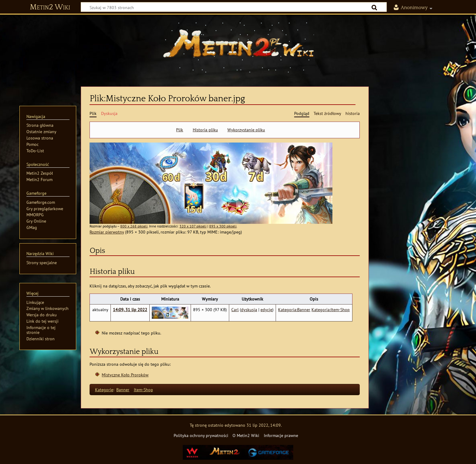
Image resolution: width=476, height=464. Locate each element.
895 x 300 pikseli (223, 226)
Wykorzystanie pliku (246, 130)
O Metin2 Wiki (246, 435)
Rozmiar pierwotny (107, 232)
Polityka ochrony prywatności (201, 435)
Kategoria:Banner (294, 309)
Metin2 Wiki (50, 7)
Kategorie (104, 390)
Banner (123, 390)
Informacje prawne (281, 435)
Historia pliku (205, 130)
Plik (180, 130)
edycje (266, 309)
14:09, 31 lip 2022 (130, 309)
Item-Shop (143, 390)
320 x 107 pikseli (193, 226)
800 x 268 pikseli (134, 226)
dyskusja (249, 309)
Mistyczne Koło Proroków (125, 375)
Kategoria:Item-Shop (331, 309)
